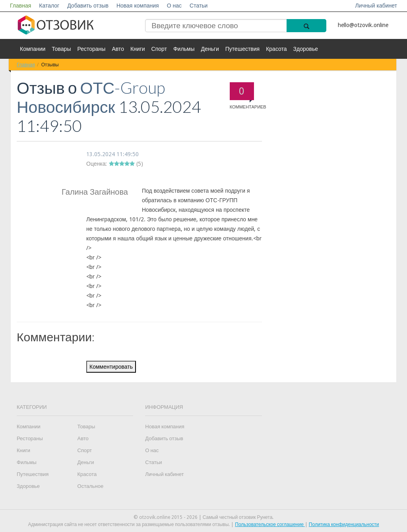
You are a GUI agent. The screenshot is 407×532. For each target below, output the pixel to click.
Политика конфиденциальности (344, 524)
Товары (61, 49)
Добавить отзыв (88, 6)
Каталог (49, 6)
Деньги (210, 49)
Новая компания (138, 6)
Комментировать (111, 367)
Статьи (199, 6)
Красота (276, 49)
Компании (33, 49)
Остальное (91, 486)
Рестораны (91, 49)
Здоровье (306, 49)
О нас (174, 6)
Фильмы (184, 49)
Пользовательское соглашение (270, 524)
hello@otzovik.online (363, 25)
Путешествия (242, 49)
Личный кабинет (376, 6)
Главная (20, 6)
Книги (138, 49)
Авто (118, 49)
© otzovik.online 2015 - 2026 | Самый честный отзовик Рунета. (204, 517)
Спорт (159, 49)
